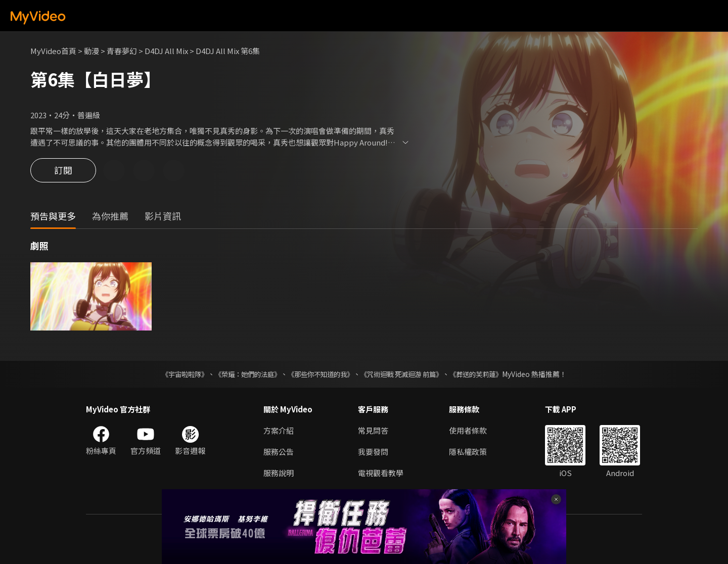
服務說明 (279, 473)
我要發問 (373, 452)
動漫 (92, 51)
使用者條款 (468, 430)
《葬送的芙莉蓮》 (485, 374)
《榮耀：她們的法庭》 (242, 374)
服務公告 (279, 452)
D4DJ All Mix (166, 51)
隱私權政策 (468, 452)
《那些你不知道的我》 (320, 374)
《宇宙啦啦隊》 (174, 374)
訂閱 (63, 171)
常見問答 (373, 430)
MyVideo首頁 (53, 51)
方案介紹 (279, 430)
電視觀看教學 (381, 473)
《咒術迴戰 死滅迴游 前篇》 (406, 374)
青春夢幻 (122, 51)
